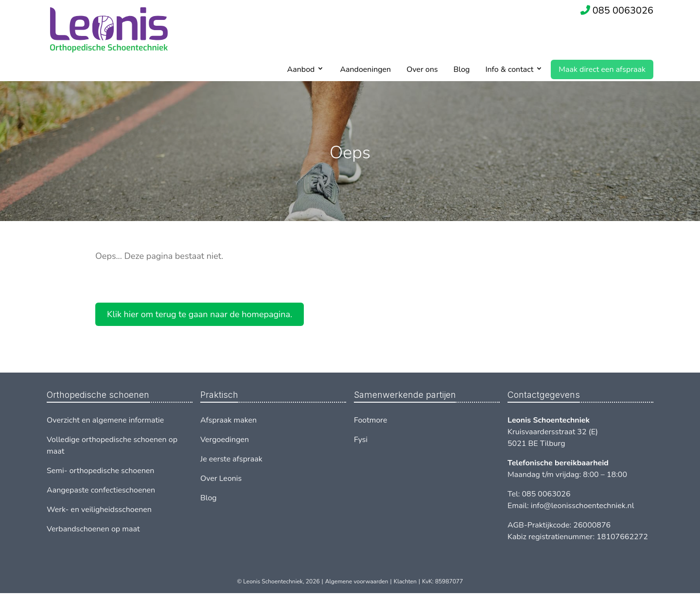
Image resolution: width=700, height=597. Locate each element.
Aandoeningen (365, 69)
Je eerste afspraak (231, 459)
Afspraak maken (228, 420)
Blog (462, 69)
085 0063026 (623, 10)
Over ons (422, 69)
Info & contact (509, 69)
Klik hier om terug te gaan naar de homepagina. (200, 314)
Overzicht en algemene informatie (105, 420)
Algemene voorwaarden (357, 581)
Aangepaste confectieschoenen (101, 490)
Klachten (405, 581)
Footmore (371, 420)
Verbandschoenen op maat (93, 529)
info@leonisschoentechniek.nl (583, 506)
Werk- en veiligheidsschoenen (99, 510)
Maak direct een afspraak (602, 69)
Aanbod (301, 69)
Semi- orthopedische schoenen (100, 471)
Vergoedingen (225, 440)
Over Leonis (221, 478)
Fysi (361, 440)
